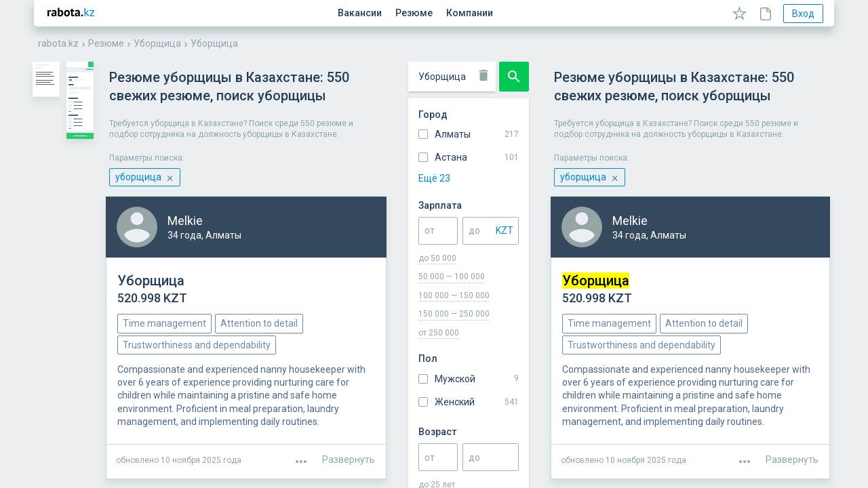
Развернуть (792, 383)
